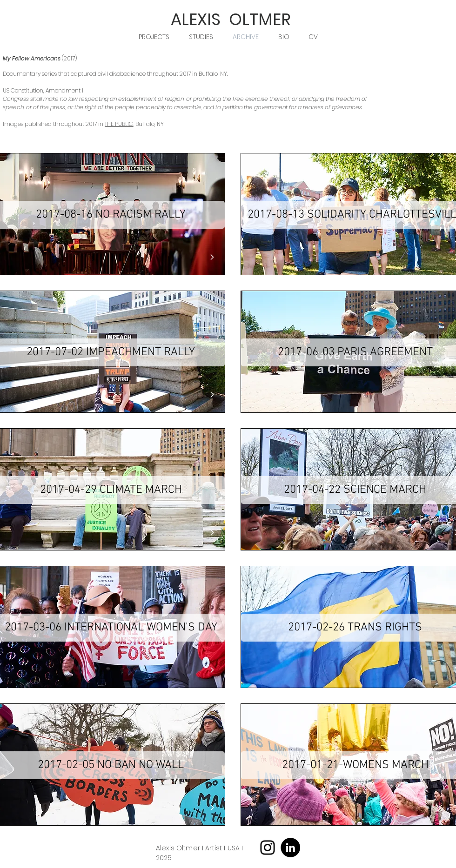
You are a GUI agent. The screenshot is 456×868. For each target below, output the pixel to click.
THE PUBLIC (119, 124)
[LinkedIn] (290, 848)
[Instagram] (268, 848)
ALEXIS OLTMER (231, 19)
